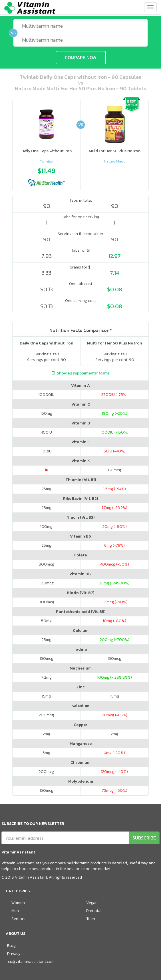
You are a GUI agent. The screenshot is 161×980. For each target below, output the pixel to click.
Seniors (18, 919)
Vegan (92, 903)
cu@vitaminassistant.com (31, 962)
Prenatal (94, 911)
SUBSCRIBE (144, 838)
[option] (47, 175)
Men (15, 911)
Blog (11, 946)
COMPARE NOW (81, 57)
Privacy (14, 954)
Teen (91, 919)
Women (18, 903)
